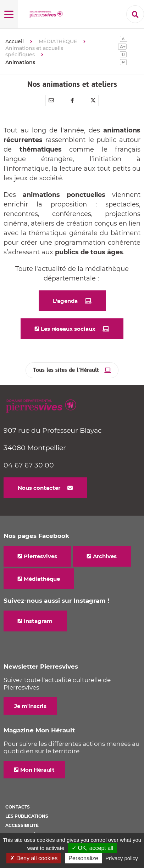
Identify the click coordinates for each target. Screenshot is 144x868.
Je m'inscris (30, 706)
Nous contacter (39, 488)
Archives (105, 556)
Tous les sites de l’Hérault (66, 370)
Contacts (18, 807)
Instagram (38, 621)
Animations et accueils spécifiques (34, 51)
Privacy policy (122, 858)
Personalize (83, 858)
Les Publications (27, 816)
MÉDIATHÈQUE (58, 41)
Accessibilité (22, 825)
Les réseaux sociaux (68, 329)
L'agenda (65, 301)
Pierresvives (40, 556)
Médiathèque (42, 579)
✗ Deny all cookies (34, 858)
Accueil (15, 41)
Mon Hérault (37, 770)
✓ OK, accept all (92, 848)
